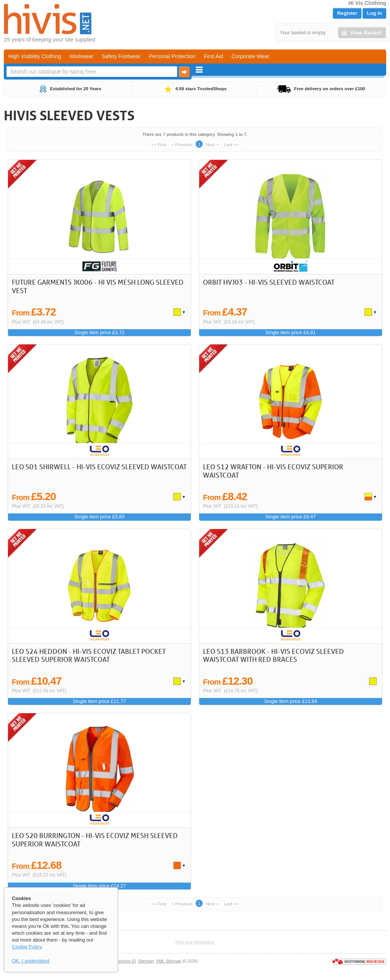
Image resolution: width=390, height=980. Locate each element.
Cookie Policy (27, 947)
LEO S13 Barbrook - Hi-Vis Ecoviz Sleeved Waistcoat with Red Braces (273, 655)
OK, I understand (30, 961)
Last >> (231, 144)
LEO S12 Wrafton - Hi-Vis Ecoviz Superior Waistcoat (273, 471)
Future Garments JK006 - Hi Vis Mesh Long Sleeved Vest (98, 286)
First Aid (213, 56)
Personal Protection (172, 56)
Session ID (125, 961)
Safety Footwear (121, 56)
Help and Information (195, 942)
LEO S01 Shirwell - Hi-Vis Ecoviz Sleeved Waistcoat (99, 467)
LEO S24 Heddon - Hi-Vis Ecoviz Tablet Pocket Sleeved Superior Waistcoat (89, 655)
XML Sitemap (169, 961)
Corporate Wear (250, 56)
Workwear (81, 56)
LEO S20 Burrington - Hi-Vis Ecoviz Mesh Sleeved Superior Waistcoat (95, 840)
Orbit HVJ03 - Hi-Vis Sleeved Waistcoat (269, 282)
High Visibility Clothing (35, 56)
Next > (213, 144)
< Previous (182, 144)
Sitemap (146, 961)
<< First (159, 144)
